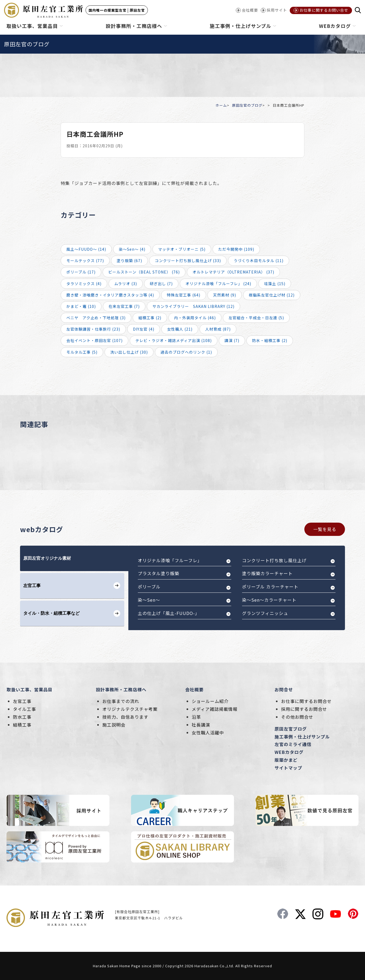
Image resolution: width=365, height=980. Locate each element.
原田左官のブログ (247, 105)
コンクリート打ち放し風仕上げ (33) (188, 261)
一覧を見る (325, 529)
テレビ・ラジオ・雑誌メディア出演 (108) (174, 340)
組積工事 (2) (150, 318)
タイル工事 (25, 709)
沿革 (196, 717)
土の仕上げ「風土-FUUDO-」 (169, 613)
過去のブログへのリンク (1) (186, 352)
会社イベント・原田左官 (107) (94, 340)
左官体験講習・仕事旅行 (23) (93, 329)
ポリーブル (149, 587)
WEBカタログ (289, 752)
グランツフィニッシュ (265, 613)
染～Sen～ (149, 600)
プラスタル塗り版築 (159, 573)
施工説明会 (114, 725)
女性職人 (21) (180, 329)
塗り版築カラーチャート (267, 573)
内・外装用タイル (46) (195, 318)
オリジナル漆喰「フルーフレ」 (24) (218, 284)
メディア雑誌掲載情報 (215, 709)
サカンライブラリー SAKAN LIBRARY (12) (193, 306)
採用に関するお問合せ (304, 709)
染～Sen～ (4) (132, 249)
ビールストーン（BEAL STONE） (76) (144, 272)
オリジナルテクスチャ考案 (130, 709)
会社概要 (194, 689)
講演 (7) (232, 340)
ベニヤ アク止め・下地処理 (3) (96, 318)
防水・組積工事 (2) (270, 340)
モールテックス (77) (85, 261)
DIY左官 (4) (144, 329)
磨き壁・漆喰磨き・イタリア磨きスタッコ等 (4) (110, 295)
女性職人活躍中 (208, 732)
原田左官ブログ (291, 729)
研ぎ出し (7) (161, 284)
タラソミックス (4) (84, 284)
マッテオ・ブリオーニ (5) (182, 249)
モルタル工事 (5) (82, 352)
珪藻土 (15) (275, 284)
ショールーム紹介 (210, 701)
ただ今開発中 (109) (236, 249)
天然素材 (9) (225, 295)
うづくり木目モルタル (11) (259, 261)
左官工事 (22, 701)
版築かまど (286, 760)
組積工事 (22, 725)
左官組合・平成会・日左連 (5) (256, 318)
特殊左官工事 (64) (184, 295)
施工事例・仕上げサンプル (302, 737)
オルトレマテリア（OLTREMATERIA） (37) (233, 272)
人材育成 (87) (218, 329)
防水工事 (22, 717)
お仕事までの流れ (121, 701)
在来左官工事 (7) (124, 306)
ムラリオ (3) (126, 284)
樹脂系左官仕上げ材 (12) (272, 295)
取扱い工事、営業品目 (30, 689)
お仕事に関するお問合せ (306, 701)
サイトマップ (288, 768)
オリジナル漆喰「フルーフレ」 (170, 560)
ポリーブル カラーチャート (270, 587)
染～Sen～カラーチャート (269, 600)
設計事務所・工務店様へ (121, 689)
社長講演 (201, 725)
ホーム (221, 105)
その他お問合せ (297, 717)
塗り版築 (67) (129, 261)
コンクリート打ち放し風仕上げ (274, 560)
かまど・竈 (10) (81, 306)
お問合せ (284, 689)
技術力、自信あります (125, 717)
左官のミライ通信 (293, 744)
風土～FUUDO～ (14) (86, 249)
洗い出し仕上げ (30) (129, 352)
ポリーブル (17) (81, 272)
